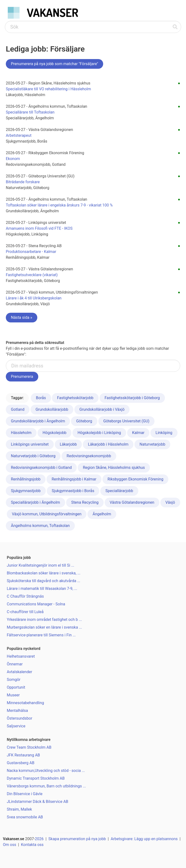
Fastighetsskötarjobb (75, 398)
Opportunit (16, 687)
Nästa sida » (22, 317)
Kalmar (138, 433)
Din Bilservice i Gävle (25, 794)
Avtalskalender (19, 672)
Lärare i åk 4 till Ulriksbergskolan (34, 298)
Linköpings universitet (30, 444)
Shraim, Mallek (19, 809)
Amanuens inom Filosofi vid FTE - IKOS (39, 228)
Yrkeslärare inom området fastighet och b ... (44, 620)
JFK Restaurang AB (23, 755)
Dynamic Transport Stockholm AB (36, 778)
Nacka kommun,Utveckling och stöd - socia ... (46, 771)
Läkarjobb (68, 444)
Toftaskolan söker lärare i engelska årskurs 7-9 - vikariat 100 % (59, 205)
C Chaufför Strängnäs (25, 596)
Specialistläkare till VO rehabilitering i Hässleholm (48, 89)
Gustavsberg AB (21, 763)
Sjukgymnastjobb (26, 491)
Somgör (14, 680)
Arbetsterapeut (19, 135)
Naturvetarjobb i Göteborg (33, 456)
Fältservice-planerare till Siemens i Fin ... (41, 635)
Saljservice (16, 726)
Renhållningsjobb (26, 479)
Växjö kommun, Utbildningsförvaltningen (47, 514)
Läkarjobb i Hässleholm (108, 444)
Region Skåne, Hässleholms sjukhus (114, 468)
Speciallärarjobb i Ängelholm (35, 502)
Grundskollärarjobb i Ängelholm (38, 421)
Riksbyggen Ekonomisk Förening (135, 479)
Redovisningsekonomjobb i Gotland (41, 468)
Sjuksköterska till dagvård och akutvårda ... (43, 581)
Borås (41, 398)
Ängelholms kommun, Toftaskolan (40, 526)
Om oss (10, 845)
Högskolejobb (54, 433)
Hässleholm (21, 433)
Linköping (164, 433)
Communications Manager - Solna (36, 604)
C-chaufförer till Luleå (25, 612)
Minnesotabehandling (25, 703)
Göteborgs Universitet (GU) (126, 421)
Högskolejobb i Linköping (99, 433)
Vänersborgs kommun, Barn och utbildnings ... (46, 786)
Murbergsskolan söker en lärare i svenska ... (44, 627)
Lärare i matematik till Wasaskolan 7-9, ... (42, 589)
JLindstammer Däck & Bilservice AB (38, 802)
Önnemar (15, 664)
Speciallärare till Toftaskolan (30, 112)
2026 (39, 839)
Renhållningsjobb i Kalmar (74, 479)
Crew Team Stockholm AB (29, 747)
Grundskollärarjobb (52, 409)
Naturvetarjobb (152, 444)
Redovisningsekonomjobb (89, 456)
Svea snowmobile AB (25, 817)
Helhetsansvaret (21, 656)
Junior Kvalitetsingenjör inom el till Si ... (40, 565)
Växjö (170, 502)
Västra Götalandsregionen (132, 502)
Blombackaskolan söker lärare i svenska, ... (44, 573)
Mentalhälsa (17, 711)
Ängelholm (102, 514)
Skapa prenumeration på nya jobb (77, 839)
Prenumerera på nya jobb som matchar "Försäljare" (54, 64)
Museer (13, 695)
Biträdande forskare (23, 182)
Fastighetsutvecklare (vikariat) (32, 275)
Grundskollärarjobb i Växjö (102, 409)
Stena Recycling (85, 502)
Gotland (18, 409)
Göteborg (84, 421)
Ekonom (13, 159)
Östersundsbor (19, 718)
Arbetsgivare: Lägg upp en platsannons (144, 839)
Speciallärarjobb (119, 491)
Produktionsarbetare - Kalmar (31, 252)
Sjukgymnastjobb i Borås (73, 491)
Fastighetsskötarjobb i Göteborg (132, 398)
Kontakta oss (32, 845)
